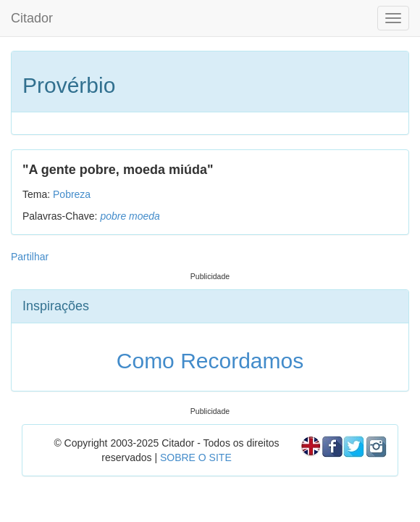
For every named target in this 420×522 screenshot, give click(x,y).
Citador (32, 18)
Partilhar (30, 257)
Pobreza (72, 194)
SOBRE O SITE (196, 457)
